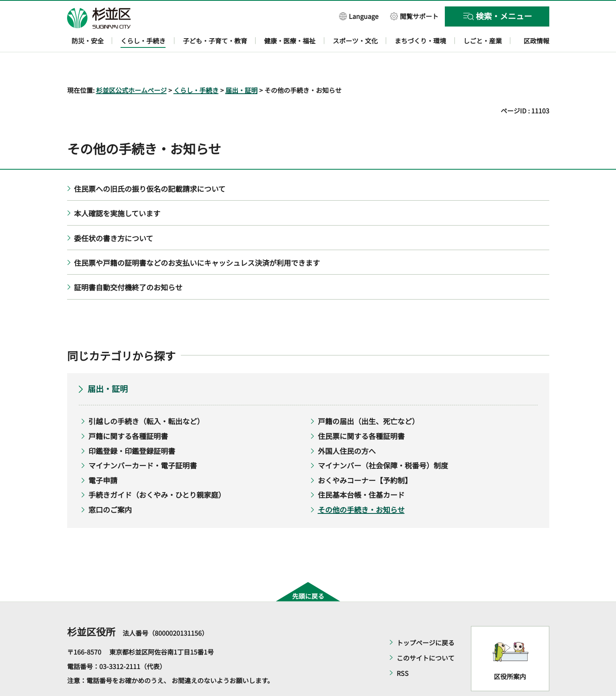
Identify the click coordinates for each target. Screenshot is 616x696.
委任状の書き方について (114, 215)
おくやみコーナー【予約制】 (365, 457)
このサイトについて (426, 635)
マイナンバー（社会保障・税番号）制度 (383, 442)
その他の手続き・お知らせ (361, 486)
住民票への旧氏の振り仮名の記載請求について (150, 165)
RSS (403, 650)
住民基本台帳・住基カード (361, 472)
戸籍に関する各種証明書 (128, 413)
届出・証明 (241, 67)
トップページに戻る (426, 620)
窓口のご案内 (110, 486)
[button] (359, 16)
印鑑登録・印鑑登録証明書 (132, 427)
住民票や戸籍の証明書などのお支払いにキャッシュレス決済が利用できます (197, 239)
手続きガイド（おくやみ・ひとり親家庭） (157, 472)
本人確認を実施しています (117, 190)
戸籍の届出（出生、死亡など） (368, 398)
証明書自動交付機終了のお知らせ (128, 264)
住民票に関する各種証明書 (361, 413)
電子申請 (103, 457)
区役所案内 (510, 653)
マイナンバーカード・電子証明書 (143, 442)
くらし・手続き (196, 67)
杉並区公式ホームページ (131, 67)
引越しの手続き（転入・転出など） (146, 398)
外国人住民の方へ (347, 427)
